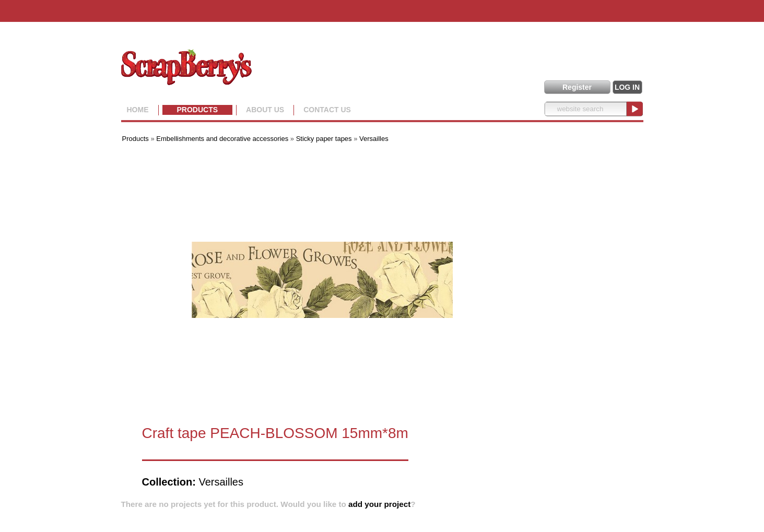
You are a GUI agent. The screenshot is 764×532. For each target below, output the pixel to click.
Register (577, 87)
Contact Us (327, 110)
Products (198, 110)
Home (138, 110)
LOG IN (627, 87)
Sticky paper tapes (324, 139)
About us (265, 110)
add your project (379, 504)
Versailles (374, 139)
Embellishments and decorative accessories (223, 139)
